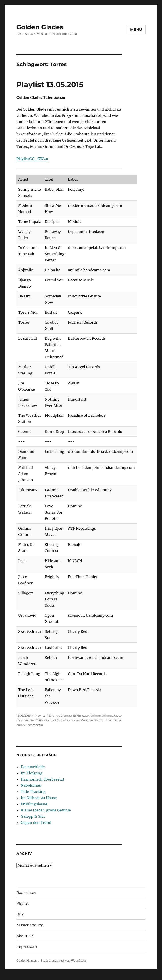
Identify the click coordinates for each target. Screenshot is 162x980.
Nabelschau (31, 785)
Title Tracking (33, 792)
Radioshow (26, 893)
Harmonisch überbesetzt (43, 779)
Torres (75, 720)
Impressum (27, 947)
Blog (20, 914)
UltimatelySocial (117, 977)
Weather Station (93, 720)
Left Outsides (60, 720)
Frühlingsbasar (34, 804)
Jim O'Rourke (40, 720)
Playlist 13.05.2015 (50, 84)
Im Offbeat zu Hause (39, 798)
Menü (136, 30)
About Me (25, 936)
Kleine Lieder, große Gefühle (46, 810)
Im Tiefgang (32, 773)
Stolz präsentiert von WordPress (64, 961)
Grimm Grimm (101, 715)
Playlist (40, 715)
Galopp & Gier (33, 816)
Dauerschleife (33, 767)
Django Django (60, 715)
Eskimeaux (81, 715)
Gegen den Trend (36, 823)
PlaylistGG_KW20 (32, 159)
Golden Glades (40, 27)
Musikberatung (30, 925)
